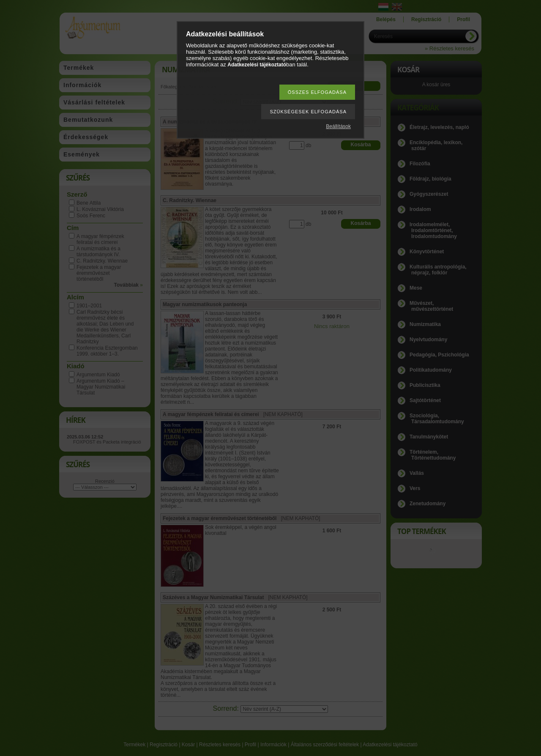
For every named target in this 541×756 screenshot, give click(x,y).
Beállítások (338, 126)
